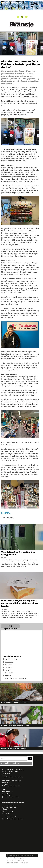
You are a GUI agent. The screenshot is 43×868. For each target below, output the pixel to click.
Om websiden (11, 860)
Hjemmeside (9, 662)
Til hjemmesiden (10, 627)
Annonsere (21, 860)
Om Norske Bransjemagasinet (16, 858)
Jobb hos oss (24, 863)
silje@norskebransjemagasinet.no (11, 786)
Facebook (8, 665)
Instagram (8, 667)
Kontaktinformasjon (13, 863)
